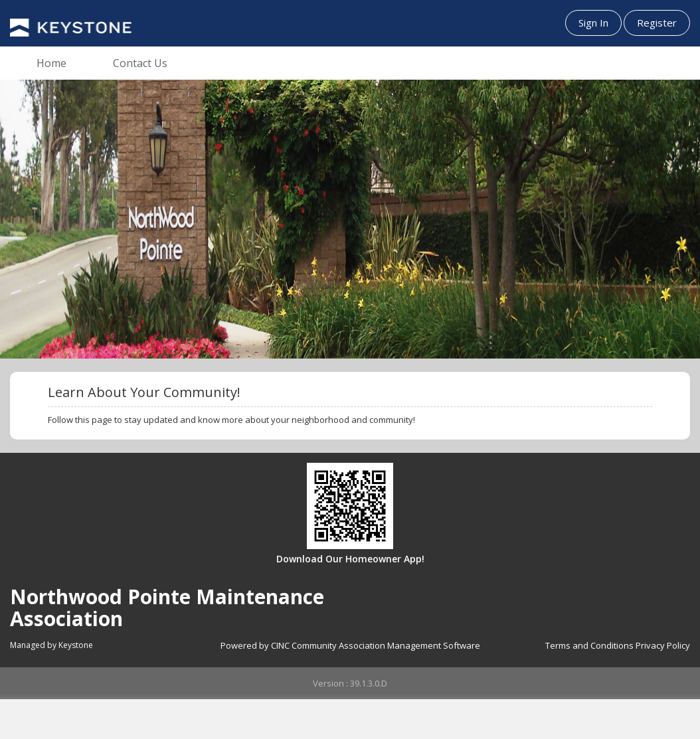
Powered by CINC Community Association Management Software (350, 645)
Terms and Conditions (589, 645)
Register (657, 23)
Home (51, 63)
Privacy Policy (663, 645)
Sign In (593, 23)
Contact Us (140, 63)
